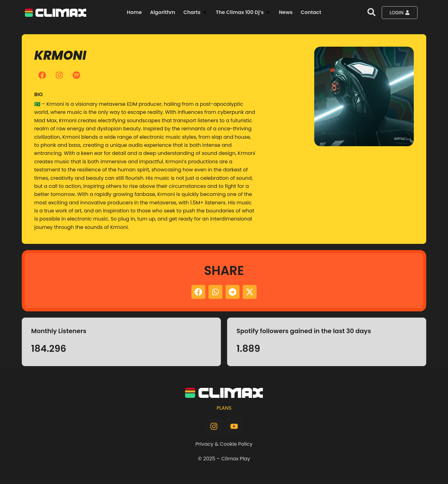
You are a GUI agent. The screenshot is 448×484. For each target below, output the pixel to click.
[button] (195, 12)
